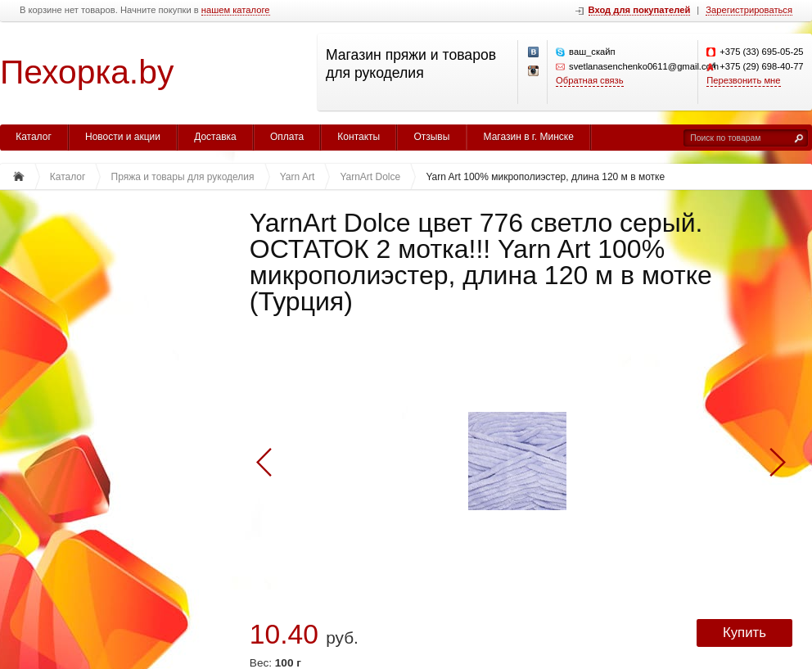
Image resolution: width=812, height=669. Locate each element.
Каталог (34, 137)
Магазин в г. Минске (529, 137)
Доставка (215, 137)
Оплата (287, 137)
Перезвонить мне (743, 80)
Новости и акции (123, 137)
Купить (744, 633)
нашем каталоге (236, 10)
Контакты (359, 137)
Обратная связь (589, 80)
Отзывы (431, 137)
